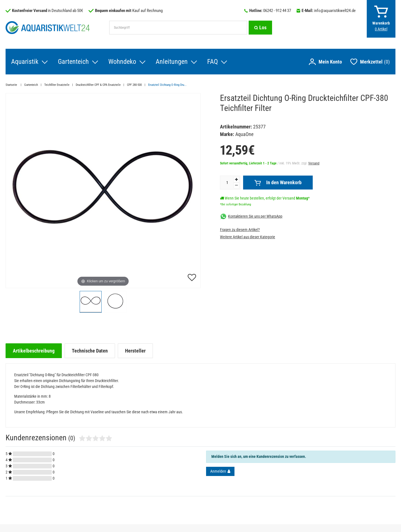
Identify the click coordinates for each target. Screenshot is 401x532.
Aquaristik (25, 62)
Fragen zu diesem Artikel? (240, 230)
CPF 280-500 (134, 85)
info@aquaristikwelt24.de (335, 11)
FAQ (212, 62)
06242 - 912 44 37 (277, 11)
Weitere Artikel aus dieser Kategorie (248, 237)
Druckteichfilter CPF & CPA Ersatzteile (98, 85)
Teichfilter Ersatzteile (57, 85)
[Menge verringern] (236, 185)
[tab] (34, 351)
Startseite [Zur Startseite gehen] (12, 85)
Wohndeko (122, 62)
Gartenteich (73, 62)
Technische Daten (90, 351)
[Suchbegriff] (178, 28)
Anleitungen (172, 62)
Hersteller (135, 351)
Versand (314, 163)
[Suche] (260, 28)
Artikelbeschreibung (34, 351)
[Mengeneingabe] (227, 183)
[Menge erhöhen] (236, 180)
